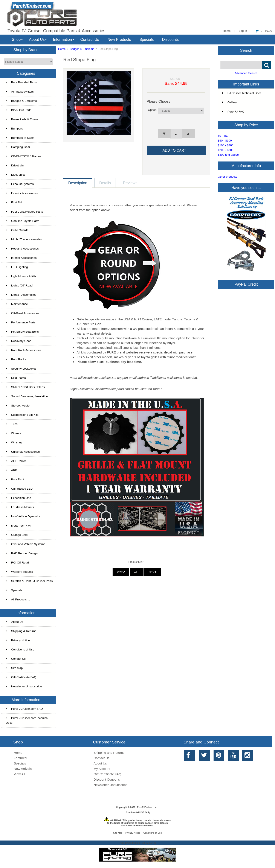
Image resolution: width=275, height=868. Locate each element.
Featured (20, 758)
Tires (12, 424)
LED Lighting (17, 267)
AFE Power (16, 461)
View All (19, 774)
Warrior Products (19, 572)
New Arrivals (23, 769)
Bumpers (14, 129)
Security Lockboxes (21, 369)
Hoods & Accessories (22, 249)
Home (227, 31)
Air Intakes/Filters (20, 92)
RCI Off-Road (17, 563)
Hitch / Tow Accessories (24, 239)
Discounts (170, 40)
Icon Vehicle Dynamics (23, 516)
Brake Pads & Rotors (22, 119)
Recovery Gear (18, 341)
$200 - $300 (226, 150)
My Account (102, 769)
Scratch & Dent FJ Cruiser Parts (29, 581)
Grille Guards (17, 230)
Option (152, 110)
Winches (14, 442)
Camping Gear (18, 147)
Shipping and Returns (109, 753)
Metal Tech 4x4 (18, 526)
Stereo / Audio (18, 406)
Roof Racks (16, 359)
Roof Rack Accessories (24, 350)
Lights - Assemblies (21, 295)
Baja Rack (15, 479)
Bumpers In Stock (20, 138)
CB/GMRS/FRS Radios (24, 156)
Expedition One (18, 498)
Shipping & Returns (21, 631)
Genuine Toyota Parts (22, 221)
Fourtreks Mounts (20, 507)
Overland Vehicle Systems (26, 544)
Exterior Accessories (22, 193)
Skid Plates (16, 378)
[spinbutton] (176, 134)
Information (63, 40)
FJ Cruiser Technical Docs (242, 93)
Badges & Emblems (82, 49)
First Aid (14, 202)
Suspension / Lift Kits (22, 415)
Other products (228, 177)
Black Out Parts (19, 110)
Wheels (13, 433)
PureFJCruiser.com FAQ (24, 709)
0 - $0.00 (264, 31)
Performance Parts (21, 322)
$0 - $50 (223, 136)
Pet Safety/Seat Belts (22, 332)
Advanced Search (246, 73)
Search (246, 50)
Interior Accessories (21, 258)
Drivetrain (15, 165)
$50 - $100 (225, 141)
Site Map (14, 668)
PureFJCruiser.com (147, 807)
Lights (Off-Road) (20, 286)
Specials (147, 40)
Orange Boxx (17, 535)
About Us (37, 40)
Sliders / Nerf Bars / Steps (25, 387)
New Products (119, 40)
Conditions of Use (20, 649)
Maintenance (17, 304)
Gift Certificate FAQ (21, 677)
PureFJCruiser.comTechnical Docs (27, 720)
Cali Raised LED (19, 489)
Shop (16, 40)
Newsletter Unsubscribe (24, 686)
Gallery (229, 102)
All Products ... (18, 599)
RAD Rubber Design (22, 553)
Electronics (16, 175)
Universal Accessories (23, 452)
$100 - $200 (226, 145)
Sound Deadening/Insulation (27, 396)
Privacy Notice (18, 640)
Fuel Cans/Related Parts (24, 212)
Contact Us (90, 40)
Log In (243, 31)
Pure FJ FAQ (233, 112)
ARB (11, 470)
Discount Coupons (107, 779)
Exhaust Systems (20, 184)
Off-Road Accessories (23, 313)
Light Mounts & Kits (21, 276)
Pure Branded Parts (21, 82)
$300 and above (228, 155)
